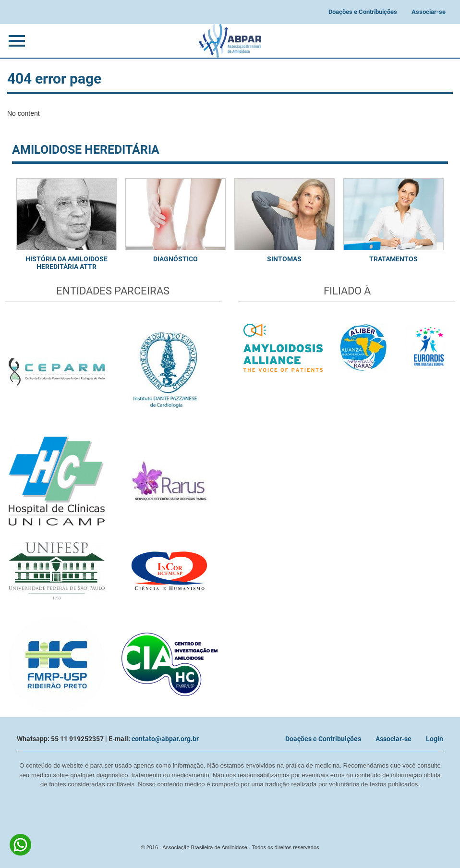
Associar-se (429, 12)
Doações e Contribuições (363, 12)
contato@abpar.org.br (165, 739)
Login (435, 739)
